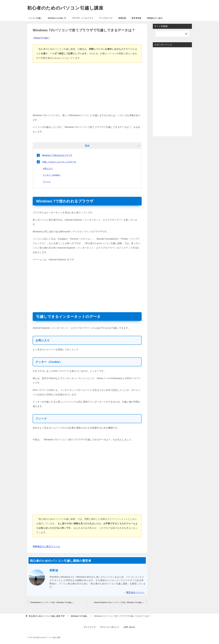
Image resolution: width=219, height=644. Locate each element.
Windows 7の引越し (41, 38)
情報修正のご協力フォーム (46, 546)
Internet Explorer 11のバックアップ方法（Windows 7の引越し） (119, 602)
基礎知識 (122, 18)
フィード (47, 182)
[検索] (172, 34)
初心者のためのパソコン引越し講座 (65, 8)
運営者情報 (136, 18)
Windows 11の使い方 (57, 18)
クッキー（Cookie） (52, 175)
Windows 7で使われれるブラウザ (57, 155)
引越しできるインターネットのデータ (59, 162)
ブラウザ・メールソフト (83, 18)
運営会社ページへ (135, 592)
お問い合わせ (129, 627)
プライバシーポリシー (109, 627)
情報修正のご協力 (155, 18)
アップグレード (106, 18)
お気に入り (48, 168)
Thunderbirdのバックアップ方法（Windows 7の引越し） (52, 602)
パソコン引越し (35, 18)
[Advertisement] (87, 89)
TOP (47, 616)
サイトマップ (90, 627)
